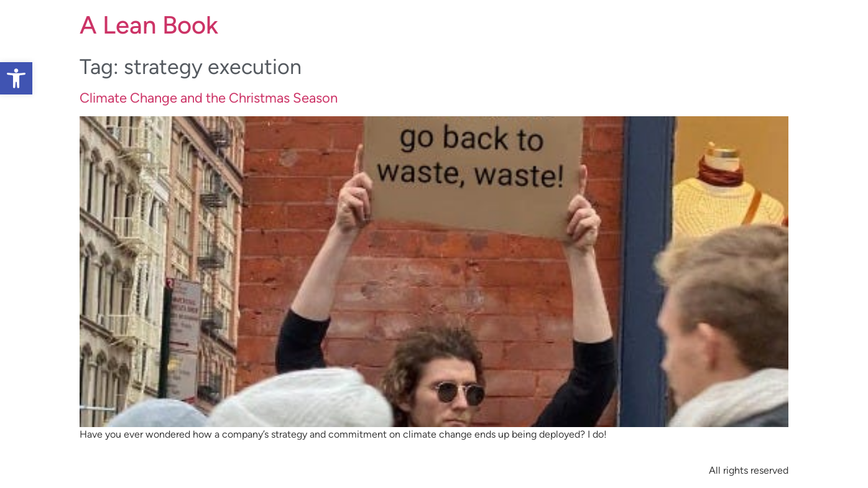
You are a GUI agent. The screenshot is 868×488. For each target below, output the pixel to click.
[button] (16, 78)
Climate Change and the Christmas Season (209, 98)
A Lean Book (149, 25)
